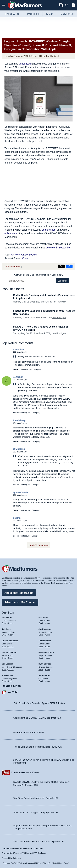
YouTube (13, 692)
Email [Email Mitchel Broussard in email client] (4, 646)
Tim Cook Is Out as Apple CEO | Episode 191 (36, 812)
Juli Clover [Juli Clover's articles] (7, 629)
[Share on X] (61, 266)
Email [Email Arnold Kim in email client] (4, 623)
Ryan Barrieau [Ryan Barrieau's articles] (45, 664)
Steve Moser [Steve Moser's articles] (7, 675)
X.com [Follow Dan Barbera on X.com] (11, 669)
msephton (18, 349)
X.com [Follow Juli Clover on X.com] (11, 635)
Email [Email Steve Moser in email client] (4, 681)
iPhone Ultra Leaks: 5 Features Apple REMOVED (38, 747)
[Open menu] (4, 5)
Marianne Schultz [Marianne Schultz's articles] (46, 652)
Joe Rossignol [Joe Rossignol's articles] (45, 629)
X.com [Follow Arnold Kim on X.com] (11, 623)
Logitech (34, 255)
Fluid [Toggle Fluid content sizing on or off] (39, 863)
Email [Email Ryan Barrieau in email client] (41, 669)
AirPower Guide (19, 255)
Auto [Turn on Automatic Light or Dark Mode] (55, 863)
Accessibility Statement (11, 858)
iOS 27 (50, 14)
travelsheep (19, 420)
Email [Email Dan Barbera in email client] (4, 669)
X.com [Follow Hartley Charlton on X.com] (11, 658)
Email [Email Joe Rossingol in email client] (41, 635)
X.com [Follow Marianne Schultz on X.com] (48, 658)
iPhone (25, 258)
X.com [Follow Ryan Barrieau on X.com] (48, 669)
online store (11, 233)
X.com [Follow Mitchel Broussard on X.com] (11, 646)
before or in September (58, 248)
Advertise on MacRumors (20, 602)
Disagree (37, 369)
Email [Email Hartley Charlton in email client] (4, 658)
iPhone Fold (33, 14)
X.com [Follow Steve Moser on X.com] (11, 681)
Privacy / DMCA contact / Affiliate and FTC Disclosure (24, 853)
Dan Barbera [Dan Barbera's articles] (7, 664)
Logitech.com (49, 230)
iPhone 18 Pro (12, 14)
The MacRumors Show (25, 772)
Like (30, 369)
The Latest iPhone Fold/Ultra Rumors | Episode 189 (39, 841)
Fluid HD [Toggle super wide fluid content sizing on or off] (47, 863)
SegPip (17, 518)
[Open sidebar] (73, 6)
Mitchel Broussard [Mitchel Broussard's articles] (10, 641)
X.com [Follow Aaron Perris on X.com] (48, 681)
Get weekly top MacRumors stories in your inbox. (39, 275)
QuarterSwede (21, 492)
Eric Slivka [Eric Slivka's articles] (43, 617)
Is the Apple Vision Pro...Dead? (29, 732)
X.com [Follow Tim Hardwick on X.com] (48, 646)
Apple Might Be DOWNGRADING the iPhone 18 (37, 718)
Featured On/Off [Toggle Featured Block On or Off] (10, 863)
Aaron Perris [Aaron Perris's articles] (44, 675)
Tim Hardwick (52, 56)
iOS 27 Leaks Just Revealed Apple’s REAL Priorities (39, 703)
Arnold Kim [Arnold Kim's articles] (7, 617)
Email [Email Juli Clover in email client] (4, 635)
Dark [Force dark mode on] (66, 863)
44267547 (18, 377)
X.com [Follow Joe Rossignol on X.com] (48, 635)
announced (25, 64)
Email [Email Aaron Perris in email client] (41, 681)
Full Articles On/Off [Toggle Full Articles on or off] (27, 863)
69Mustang (19, 449)
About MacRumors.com (19, 593)
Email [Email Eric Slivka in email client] (41, 623)
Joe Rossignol (59, 318)
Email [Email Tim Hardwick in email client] (41, 646)
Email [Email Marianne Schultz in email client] (41, 658)
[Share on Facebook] (69, 266)
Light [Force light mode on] (60, 863)
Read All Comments (39, 545)
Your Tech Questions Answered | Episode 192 (36, 798)
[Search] (68, 5)
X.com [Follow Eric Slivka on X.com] (48, 623)
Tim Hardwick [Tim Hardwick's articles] (45, 641)
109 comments (13, 266)
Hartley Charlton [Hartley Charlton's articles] (9, 652)
